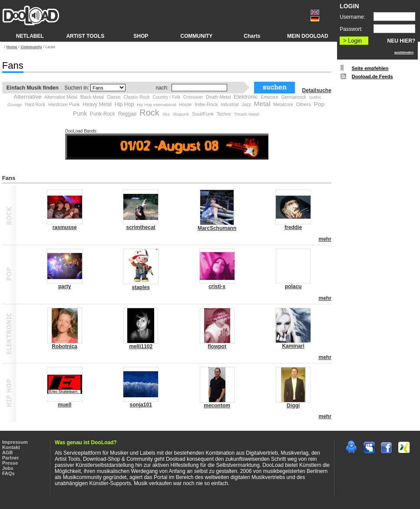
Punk (80, 113)
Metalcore (283, 105)
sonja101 (141, 405)
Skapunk (181, 114)
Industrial (230, 105)
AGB (7, 452)
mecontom (217, 406)
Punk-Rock (103, 114)
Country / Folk (166, 97)
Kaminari (293, 346)
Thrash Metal (246, 114)
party (64, 286)
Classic (114, 97)
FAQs (8, 473)
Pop (319, 104)
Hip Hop (124, 104)
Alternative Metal (61, 97)
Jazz (246, 104)
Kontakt (11, 447)
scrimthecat (141, 227)
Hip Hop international (156, 105)
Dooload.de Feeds (372, 77)
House (185, 105)
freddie (293, 227)
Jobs (8, 468)
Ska (166, 114)
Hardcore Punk (64, 104)
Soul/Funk (203, 114)
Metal (262, 104)
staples (141, 287)
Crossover (193, 97)
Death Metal (218, 97)
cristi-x (217, 286)
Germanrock (293, 97)
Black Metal (92, 97)
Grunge (15, 105)
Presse (10, 463)
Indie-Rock (206, 104)
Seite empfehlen (370, 68)
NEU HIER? (402, 41)
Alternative (28, 97)
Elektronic (246, 97)
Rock (149, 113)
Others (303, 104)
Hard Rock (35, 105)
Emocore (269, 97)
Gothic (315, 97)
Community (31, 47)
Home (12, 47)
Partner (11, 458)
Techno (224, 114)
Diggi (293, 406)
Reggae (127, 114)
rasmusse (65, 227)
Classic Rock (137, 97)
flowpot (217, 346)
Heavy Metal (97, 104)
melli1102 (141, 346)
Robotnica (64, 346)
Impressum (15, 442)
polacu (293, 286)
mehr (325, 239)
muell (64, 405)
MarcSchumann (217, 228)
